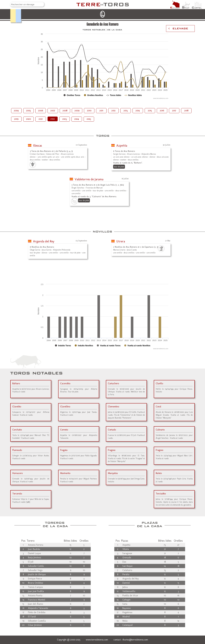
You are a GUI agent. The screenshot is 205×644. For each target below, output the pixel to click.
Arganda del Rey (44, 241)
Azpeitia (122, 146)
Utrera (121, 241)
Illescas (38, 146)
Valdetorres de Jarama (89, 179)
